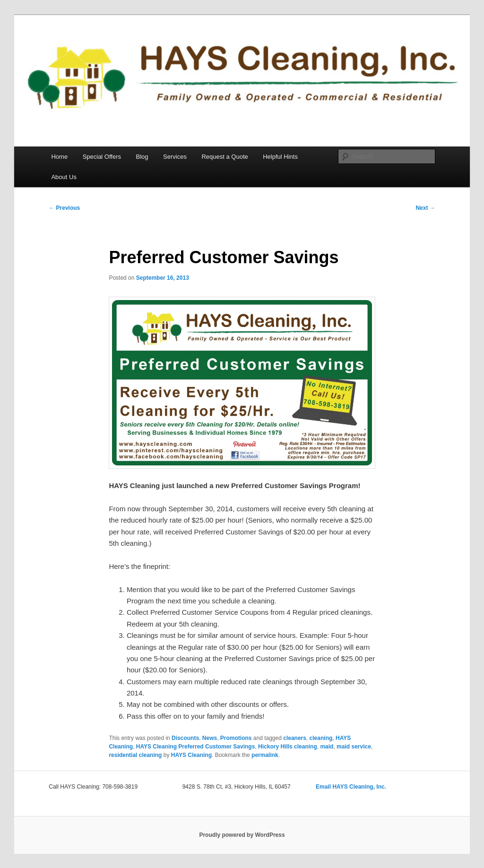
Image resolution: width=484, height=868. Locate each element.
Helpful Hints (280, 157)
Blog (142, 157)
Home (59, 157)
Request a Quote (225, 157)
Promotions (236, 738)
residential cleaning (135, 755)
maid (327, 747)
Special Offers (102, 157)
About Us (64, 177)
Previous (64, 208)
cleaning (321, 738)
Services (175, 157)
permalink (265, 755)
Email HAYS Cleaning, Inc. (351, 787)
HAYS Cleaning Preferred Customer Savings (196, 747)
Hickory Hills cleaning (288, 747)
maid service (354, 747)
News (210, 738)
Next (425, 208)
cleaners (295, 738)
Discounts (185, 738)
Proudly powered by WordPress (242, 835)
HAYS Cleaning (191, 755)
